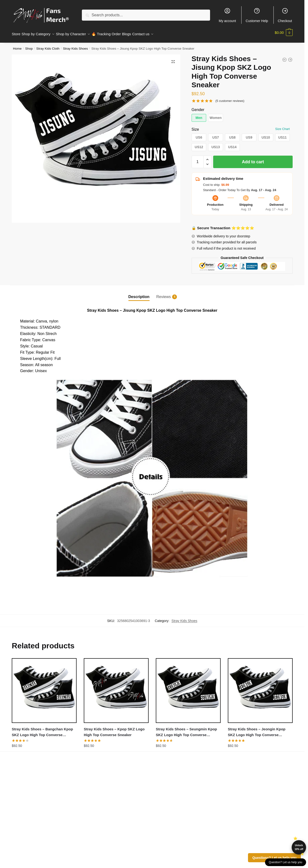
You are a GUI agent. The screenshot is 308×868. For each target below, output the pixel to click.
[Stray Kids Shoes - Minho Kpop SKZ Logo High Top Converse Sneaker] (284, 57)
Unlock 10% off (299, 847)
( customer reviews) (230, 98)
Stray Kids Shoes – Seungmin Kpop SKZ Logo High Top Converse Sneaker (186, 730)
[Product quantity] (198, 159)
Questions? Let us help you (274, 858)
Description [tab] (139, 294)
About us (19, 800)
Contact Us (92, 819)
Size (195, 126)
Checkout (285, 15)
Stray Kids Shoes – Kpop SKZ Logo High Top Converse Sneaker (114, 729)
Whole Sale (92, 833)
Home (17, 46)
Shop (29, 46)
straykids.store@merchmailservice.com (259, 836)
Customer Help (257, 15)
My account (227, 15)
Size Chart (282, 126)
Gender (198, 107)
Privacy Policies (24, 813)
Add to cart (253, 159)
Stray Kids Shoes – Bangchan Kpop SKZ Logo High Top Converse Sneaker (42, 730)
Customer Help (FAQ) (100, 826)
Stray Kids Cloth (48, 46)
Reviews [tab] (163, 294)
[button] (173, 59)
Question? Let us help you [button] (286, 862)
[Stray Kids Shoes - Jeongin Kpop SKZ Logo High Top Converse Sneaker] (290, 57)
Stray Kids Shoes (75, 46)
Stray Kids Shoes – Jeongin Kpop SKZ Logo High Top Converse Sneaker (257, 730)
